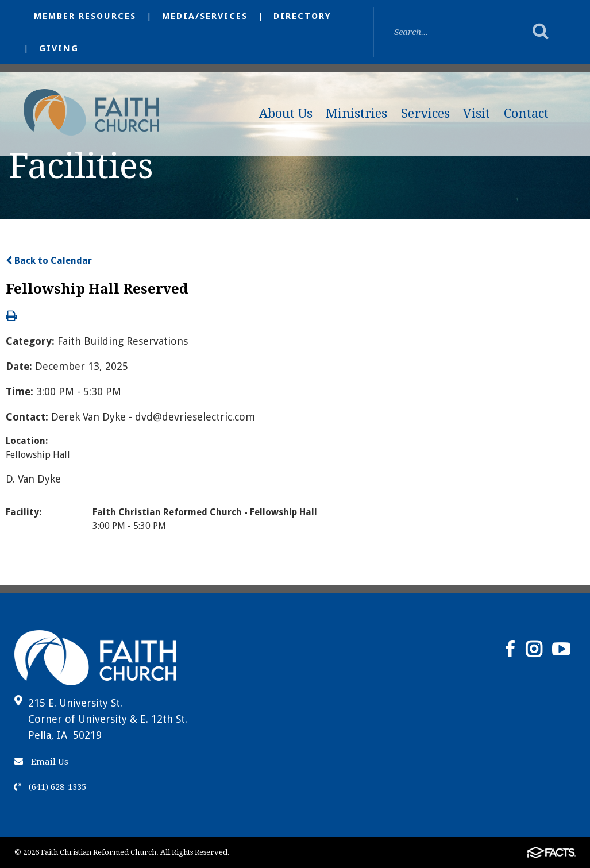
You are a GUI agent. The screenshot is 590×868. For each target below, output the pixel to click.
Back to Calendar (49, 261)
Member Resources (85, 16)
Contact (526, 113)
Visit (477, 113)
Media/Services (205, 16)
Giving (59, 48)
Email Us (41, 762)
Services (425, 113)
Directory (302, 16)
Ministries (356, 113)
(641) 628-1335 (50, 787)
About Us (286, 113)
